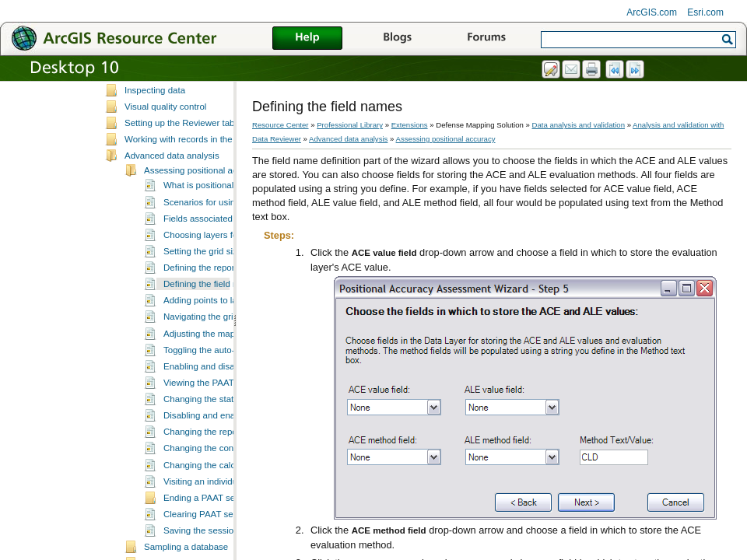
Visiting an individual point (215, 527)
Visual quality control (165, 152)
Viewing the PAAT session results (230, 428)
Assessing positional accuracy (204, 215)
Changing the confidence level (223, 493)
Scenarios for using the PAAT (221, 247)
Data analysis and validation (579, 125)
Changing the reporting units (220, 477)
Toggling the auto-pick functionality (232, 395)
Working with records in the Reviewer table (209, 184)
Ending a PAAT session (210, 543)
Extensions (410, 125)
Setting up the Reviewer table (183, 168)
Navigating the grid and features (227, 362)
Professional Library (350, 125)
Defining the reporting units (217, 313)
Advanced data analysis (172, 201)
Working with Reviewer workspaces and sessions (222, 102)
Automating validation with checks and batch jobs (222, 119)
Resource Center (281, 125)
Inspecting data (155, 135)
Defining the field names (212, 329)
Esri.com (705, 12)
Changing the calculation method (229, 510)
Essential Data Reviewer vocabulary (196, 86)
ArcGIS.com (652, 12)
